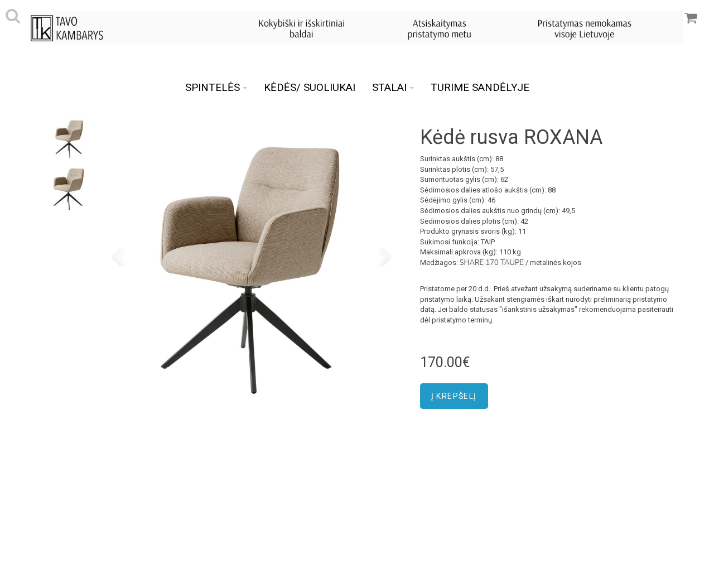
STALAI (393, 87)
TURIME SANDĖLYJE (480, 87)
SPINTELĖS (216, 87)
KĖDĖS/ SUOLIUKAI (310, 87)
